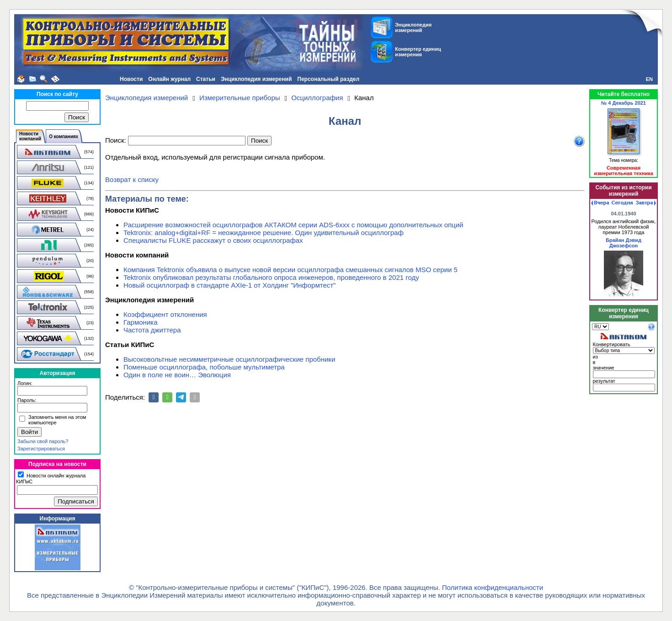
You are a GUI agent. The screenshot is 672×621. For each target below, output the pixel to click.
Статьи (206, 79)
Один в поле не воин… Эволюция (177, 375)
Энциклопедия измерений (256, 79)
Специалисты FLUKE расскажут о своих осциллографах (213, 240)
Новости (131, 79)
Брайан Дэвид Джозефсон (624, 243)
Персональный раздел (328, 79)
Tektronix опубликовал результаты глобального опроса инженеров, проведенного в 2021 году (271, 277)
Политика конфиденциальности (493, 587)
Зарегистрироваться (41, 449)
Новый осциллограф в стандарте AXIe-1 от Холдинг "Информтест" (229, 285)
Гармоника (141, 322)
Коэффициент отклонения (165, 314)
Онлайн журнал (169, 79)
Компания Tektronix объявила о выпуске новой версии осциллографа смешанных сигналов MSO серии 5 (291, 270)
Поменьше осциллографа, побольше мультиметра (204, 367)
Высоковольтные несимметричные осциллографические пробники (229, 359)
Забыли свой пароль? (43, 441)
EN (649, 79)
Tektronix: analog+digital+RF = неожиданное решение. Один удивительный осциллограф (264, 233)
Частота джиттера (152, 330)
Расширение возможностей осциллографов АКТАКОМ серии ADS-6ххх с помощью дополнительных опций (293, 225)
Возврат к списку (132, 179)
